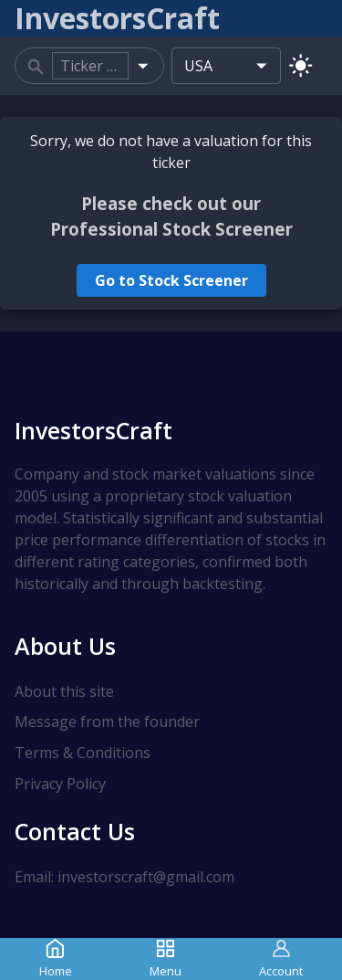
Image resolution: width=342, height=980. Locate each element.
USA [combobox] (198, 66)
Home (56, 959)
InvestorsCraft (93, 430)
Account (281, 959)
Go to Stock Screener (171, 280)
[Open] (143, 65)
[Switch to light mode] (301, 65)
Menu (166, 959)
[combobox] (90, 66)
